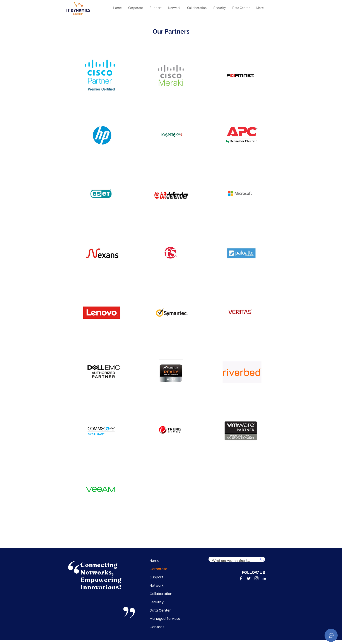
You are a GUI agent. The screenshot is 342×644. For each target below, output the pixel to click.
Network (156, 585)
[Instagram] (256, 578)
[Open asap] (331, 635)
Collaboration (160, 594)
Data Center (160, 610)
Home (155, 561)
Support (156, 577)
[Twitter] (249, 578)
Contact (157, 627)
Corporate (158, 569)
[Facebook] (241, 578)
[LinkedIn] (264, 578)
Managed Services (160, 619)
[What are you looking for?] (230, 561)
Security (157, 602)
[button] (136, 8)
